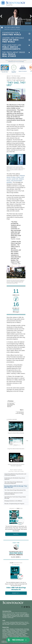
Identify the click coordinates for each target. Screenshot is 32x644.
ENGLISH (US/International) (8, 613)
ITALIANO (5, 618)
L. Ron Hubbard (6, 622)
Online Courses (26, 623)
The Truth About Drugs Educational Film (15, 490)
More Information (6, 624)
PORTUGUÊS (10, 618)
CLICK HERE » (16, 557)
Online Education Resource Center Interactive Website (14, 493)
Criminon (15, 635)
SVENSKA (26, 615)
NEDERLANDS (6, 615)
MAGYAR (17, 615)
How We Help (5, 72)
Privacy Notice (5, 642)
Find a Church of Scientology (21, 624)
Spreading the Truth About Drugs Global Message (15, 498)
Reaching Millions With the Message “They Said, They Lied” (16, 487)
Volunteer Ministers (11, 623)
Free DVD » (16, 534)
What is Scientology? (11, 630)
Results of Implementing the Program (14, 504)
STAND (26, 633)
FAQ (17, 623)
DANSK (4, 614)
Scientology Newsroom (21, 630)
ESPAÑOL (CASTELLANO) (18, 617)
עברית (14, 614)
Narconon (19, 635)
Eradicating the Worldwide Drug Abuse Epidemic (15, 479)
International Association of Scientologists (14, 633)
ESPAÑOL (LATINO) (7, 617)
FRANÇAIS (9, 614)
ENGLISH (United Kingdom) (21, 613)
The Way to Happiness (14, 68)
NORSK (22, 615)
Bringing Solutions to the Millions (13, 501)
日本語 (18, 614)
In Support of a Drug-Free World (15, 636)
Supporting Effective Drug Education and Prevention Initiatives (15, 475)
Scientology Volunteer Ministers (13, 632)
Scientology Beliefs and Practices (17, 622)
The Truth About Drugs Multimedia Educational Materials (14, 483)
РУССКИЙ (22, 614)
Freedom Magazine (19, 633)
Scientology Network (19, 629)
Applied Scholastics (23, 68)
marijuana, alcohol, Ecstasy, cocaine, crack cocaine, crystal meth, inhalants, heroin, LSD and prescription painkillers (16, 179)
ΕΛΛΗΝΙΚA (26, 617)
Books (20, 623)
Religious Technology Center (13, 631)
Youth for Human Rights (14, 637)
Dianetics (12, 629)
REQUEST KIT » (16, 593)
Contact (12, 624)
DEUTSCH (13, 615)
